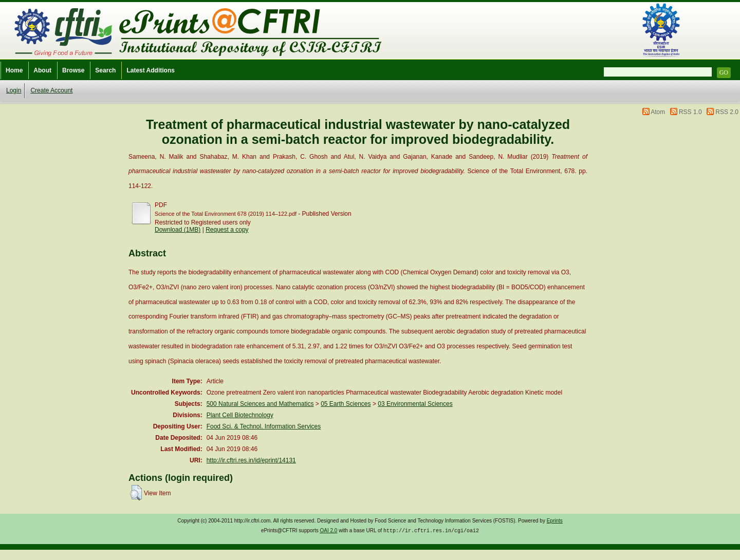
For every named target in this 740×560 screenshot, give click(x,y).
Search (105, 70)
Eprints (555, 521)
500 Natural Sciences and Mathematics (260, 404)
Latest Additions (151, 70)
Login (14, 90)
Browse (73, 70)
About (42, 70)
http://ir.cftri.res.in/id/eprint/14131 (251, 460)
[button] (136, 493)
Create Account (51, 90)
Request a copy (227, 230)
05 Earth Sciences (346, 404)
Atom (658, 112)
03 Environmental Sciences (415, 404)
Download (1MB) (178, 230)
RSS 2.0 (727, 112)
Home (14, 70)
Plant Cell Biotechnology (240, 415)
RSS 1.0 (690, 112)
